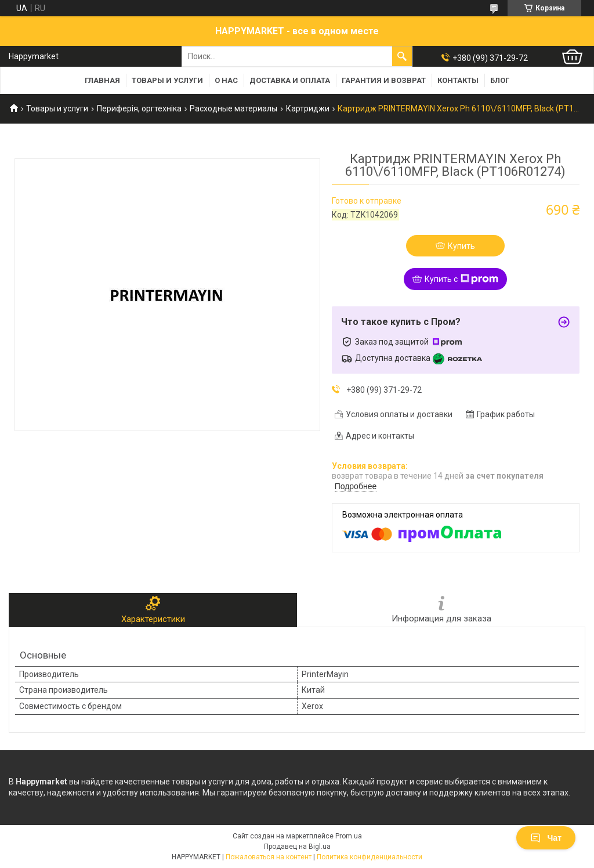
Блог (500, 80)
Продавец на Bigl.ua (297, 847)
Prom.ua (349, 836)
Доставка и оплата (290, 80)
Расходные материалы (233, 108)
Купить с (461, 279)
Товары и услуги (167, 80)
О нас (226, 80)
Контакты (458, 80)
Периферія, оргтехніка (139, 108)
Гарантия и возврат (384, 80)
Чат (546, 838)
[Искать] (402, 56)
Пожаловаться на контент (269, 857)
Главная (102, 80)
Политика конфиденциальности (370, 857)
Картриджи (308, 108)
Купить (461, 246)
